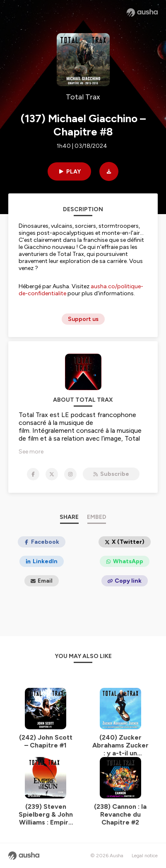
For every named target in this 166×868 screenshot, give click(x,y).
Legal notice (145, 856)
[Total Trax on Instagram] (70, 474)
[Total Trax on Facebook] (33, 474)
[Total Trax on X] (52, 474)
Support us (83, 319)
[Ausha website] (142, 12)
